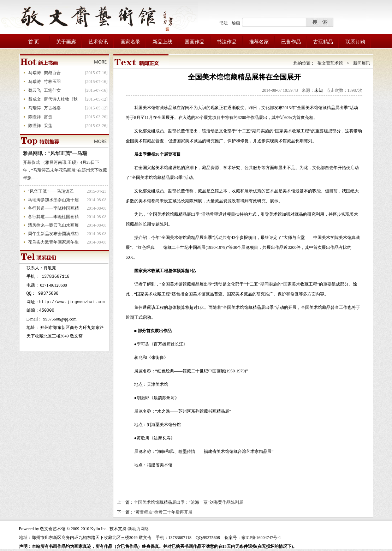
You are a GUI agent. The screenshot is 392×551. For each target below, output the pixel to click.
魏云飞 (35, 90)
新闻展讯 (362, 63)
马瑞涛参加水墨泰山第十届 (53, 200)
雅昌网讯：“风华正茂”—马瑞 (55, 153)
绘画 (236, 23)
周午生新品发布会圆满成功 (53, 234)
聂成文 (35, 99)
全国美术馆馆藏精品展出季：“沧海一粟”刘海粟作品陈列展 (189, 502)
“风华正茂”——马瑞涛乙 (51, 191)
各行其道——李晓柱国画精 (53, 208)
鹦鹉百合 (52, 73)
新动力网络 (138, 529)
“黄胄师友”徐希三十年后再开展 (163, 512)
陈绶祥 (35, 117)
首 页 (34, 42)
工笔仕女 (52, 90)
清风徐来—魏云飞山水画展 (53, 225)
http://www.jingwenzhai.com (72, 302)
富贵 (48, 117)
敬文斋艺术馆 (330, 63)
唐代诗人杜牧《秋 (61, 99)
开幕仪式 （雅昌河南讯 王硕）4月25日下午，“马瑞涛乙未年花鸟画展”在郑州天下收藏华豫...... (65, 170)
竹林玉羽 (52, 82)
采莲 (48, 126)
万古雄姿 (52, 108)
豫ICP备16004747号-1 (261, 538)
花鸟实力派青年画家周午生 (53, 242)
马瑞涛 (35, 73)
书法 (224, 23)
